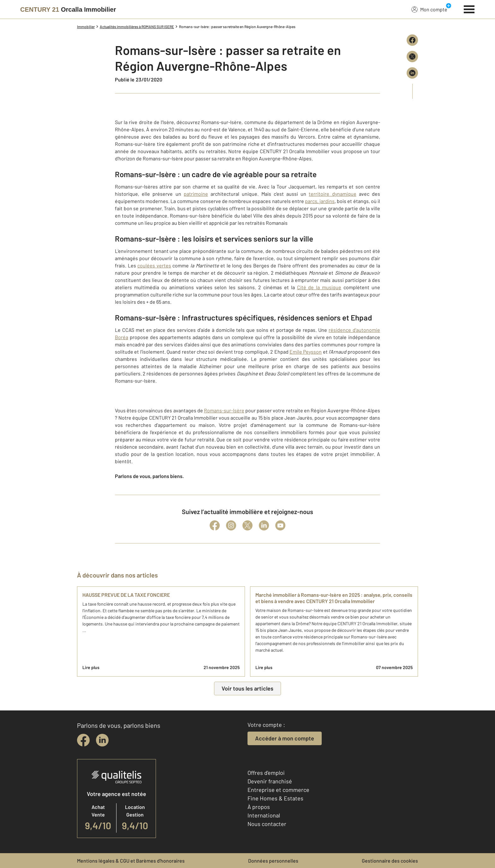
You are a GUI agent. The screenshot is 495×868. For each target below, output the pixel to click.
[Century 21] (68, 9)
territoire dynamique (332, 194)
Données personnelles (273, 861)
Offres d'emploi (266, 773)
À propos (259, 807)
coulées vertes (154, 265)
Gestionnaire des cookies (390, 861)
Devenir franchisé (270, 781)
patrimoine (196, 194)
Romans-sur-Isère (224, 410)
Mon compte (429, 9)
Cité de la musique (319, 287)
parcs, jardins (320, 201)
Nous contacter (267, 824)
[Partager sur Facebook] (412, 40)
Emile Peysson (306, 352)
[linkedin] (102, 740)
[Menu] (469, 9)
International (264, 815)
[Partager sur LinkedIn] (412, 73)
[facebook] (83, 740)
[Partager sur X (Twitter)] (412, 57)
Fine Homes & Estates (275, 798)
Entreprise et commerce (278, 790)
